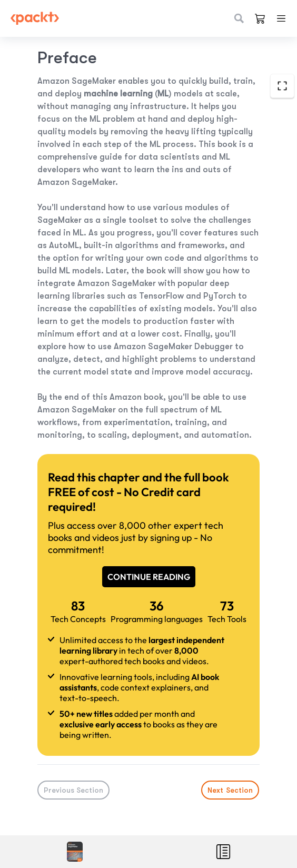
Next (231, 790)
